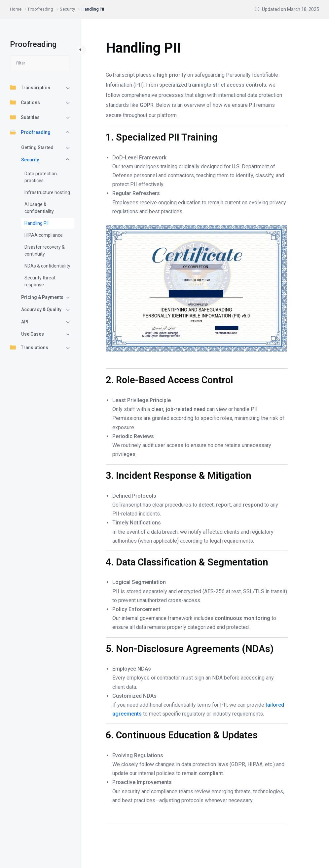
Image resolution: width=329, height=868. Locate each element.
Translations (29, 347)
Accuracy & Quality (41, 310)
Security (30, 160)
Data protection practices (41, 177)
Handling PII (37, 223)
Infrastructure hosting (47, 192)
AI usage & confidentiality (39, 208)
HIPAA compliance (44, 235)
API (25, 322)
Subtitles (25, 117)
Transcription (30, 87)
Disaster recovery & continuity (45, 250)
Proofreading (30, 132)
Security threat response (40, 281)
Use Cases (33, 334)
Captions (25, 102)
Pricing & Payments (42, 297)
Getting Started (37, 147)
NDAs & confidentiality (47, 266)
